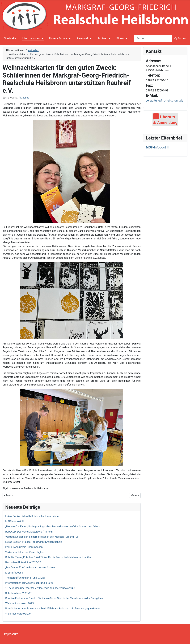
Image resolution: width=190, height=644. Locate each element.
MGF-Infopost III (158, 147)
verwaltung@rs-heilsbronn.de (165, 100)
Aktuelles (24, 98)
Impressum (11, 634)
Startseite (10, 38)
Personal (82, 38)
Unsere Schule (58, 38)
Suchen (180, 38)
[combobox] (153, 39)
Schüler (102, 38)
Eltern (120, 38)
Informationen (31, 38)
